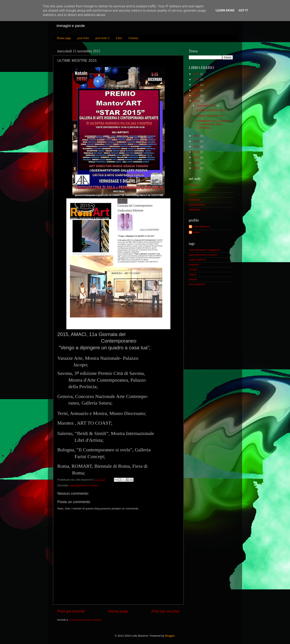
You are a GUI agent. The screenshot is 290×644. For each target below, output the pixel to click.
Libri (119, 38)
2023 (196, 79)
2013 (196, 141)
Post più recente (71, 611)
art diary (194, 185)
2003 (196, 163)
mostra (193, 269)
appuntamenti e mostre (84, 485)
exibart (193, 195)
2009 (196, 157)
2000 (196, 168)
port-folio (83, 38)
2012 (196, 147)
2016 (196, 95)
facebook (194, 200)
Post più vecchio (165, 611)
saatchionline (197, 205)
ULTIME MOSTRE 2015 (211, 110)
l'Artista (133, 38)
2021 (196, 85)
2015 (196, 101)
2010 (196, 152)
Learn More (225, 10)
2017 (196, 90)
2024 (196, 74)
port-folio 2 (103, 38)
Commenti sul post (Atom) (85, 620)
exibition (194, 265)
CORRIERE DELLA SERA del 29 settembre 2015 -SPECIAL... (214, 124)
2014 (196, 136)
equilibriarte (196, 190)
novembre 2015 (206, 106)
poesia (193, 279)
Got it (243, 10)
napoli (193, 274)
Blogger (170, 636)
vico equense (197, 284)
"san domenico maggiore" (205, 250)
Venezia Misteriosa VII (210, 116)
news (196, 232)
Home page (64, 38)
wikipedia (195, 210)
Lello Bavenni (201, 226)
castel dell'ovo (197, 260)
